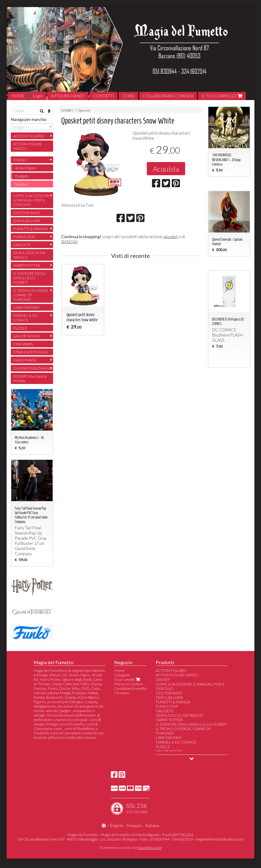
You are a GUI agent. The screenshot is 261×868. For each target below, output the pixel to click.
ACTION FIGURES (29, 136)
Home (119, 670)
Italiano (152, 825)
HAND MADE (25, 360)
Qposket (84, 110)
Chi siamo (122, 693)
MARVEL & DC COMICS (25, 318)
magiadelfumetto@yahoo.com (220, 839)
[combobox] (32, 127)
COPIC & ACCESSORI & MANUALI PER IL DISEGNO (31, 200)
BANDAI (69, 242)
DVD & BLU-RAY (27, 221)
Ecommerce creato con (131, 847)
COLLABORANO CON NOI (168, 96)
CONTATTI (103, 96)
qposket (171, 236)
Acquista (166, 169)
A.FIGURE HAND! (68, 96)
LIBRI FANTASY (26, 307)
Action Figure (26, 168)
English (117, 825)
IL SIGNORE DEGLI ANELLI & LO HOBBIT (30, 278)
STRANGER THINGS (30, 352)
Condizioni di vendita (130, 688)
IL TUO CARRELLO (222, 96)
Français (134, 825)
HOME (18, 96)
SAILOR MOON (26, 336)
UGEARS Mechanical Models (30, 378)
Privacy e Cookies (129, 684)
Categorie (122, 675)
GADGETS (22, 245)
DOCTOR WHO (26, 213)
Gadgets (22, 176)
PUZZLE (20, 328)
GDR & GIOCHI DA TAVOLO (29, 255)
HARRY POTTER (27, 265)
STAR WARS (23, 344)
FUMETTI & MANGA (30, 229)
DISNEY (67, 110)
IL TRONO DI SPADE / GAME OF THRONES (31, 295)
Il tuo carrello (128, 679)
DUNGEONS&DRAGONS (33, 368)
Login (38, 96)
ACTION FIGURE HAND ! (27, 146)
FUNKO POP (24, 237)
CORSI (128, 96)
